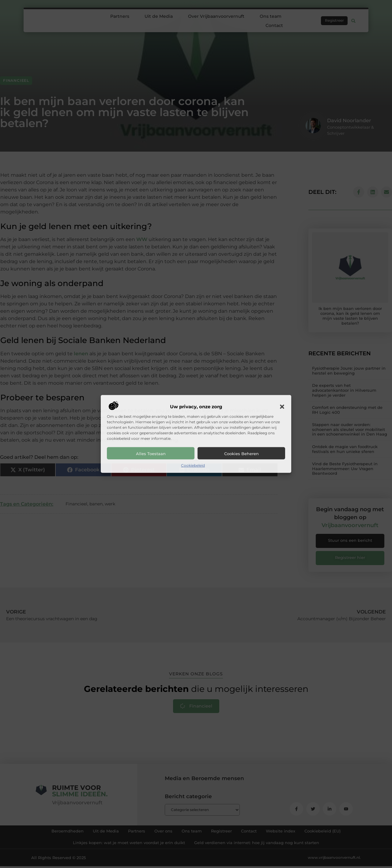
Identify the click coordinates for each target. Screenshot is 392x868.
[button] (282, 407)
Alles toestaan (151, 454)
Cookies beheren (241, 454)
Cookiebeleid (193, 465)
